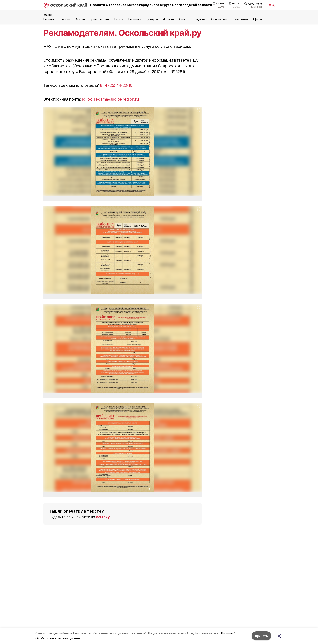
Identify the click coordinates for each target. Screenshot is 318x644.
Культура (152, 19)
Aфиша (257, 19)
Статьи (80, 19)
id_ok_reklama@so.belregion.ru (111, 99)
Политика (135, 19)
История (169, 19)
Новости (64, 19)
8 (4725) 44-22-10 (117, 85)
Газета (119, 19)
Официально (220, 19)
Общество (199, 19)
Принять (261, 636)
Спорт (183, 19)
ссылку (103, 517)
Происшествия (100, 19)
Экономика (240, 19)
